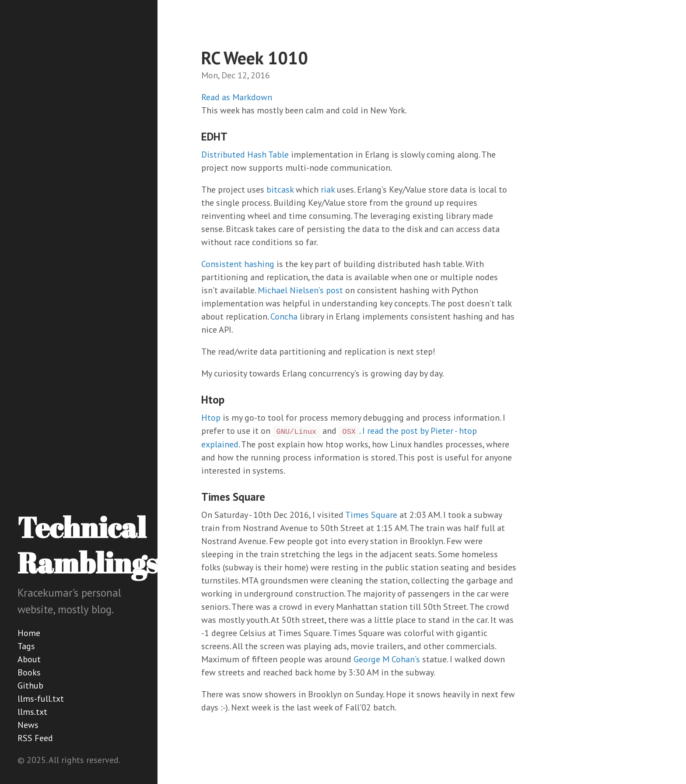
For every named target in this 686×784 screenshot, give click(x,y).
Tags (26, 646)
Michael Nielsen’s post (300, 290)
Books (29, 672)
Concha (284, 316)
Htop (211, 418)
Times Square (371, 515)
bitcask (280, 190)
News (28, 725)
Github (30, 686)
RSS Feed (35, 738)
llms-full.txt (41, 699)
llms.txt (32, 712)
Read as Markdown (237, 97)
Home (29, 633)
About (29, 659)
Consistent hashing (238, 264)
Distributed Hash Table (245, 155)
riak (328, 190)
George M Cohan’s (387, 659)
